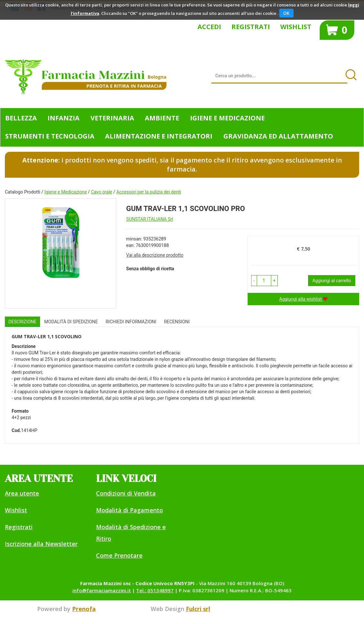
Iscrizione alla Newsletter (41, 544)
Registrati (251, 27)
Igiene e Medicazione (65, 192)
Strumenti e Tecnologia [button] (50, 136)
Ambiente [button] (162, 118)
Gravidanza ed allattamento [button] (278, 136)
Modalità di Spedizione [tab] (71, 322)
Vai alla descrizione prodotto (155, 255)
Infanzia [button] (64, 118)
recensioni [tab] (177, 322)
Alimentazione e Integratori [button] (159, 136)
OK (286, 13)
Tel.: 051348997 (155, 590)
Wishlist (296, 27)
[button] (254, 281)
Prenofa (84, 609)
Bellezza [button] (21, 118)
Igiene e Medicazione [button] (227, 118)
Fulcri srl (198, 609)
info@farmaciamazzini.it (102, 590)
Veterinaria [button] (112, 118)
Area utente (22, 493)
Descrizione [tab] (22, 322)
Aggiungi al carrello (332, 281)
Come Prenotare (119, 555)
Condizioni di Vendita (126, 493)
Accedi (209, 27)
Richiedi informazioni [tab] (131, 322)
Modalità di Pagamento (129, 510)
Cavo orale (102, 192)
